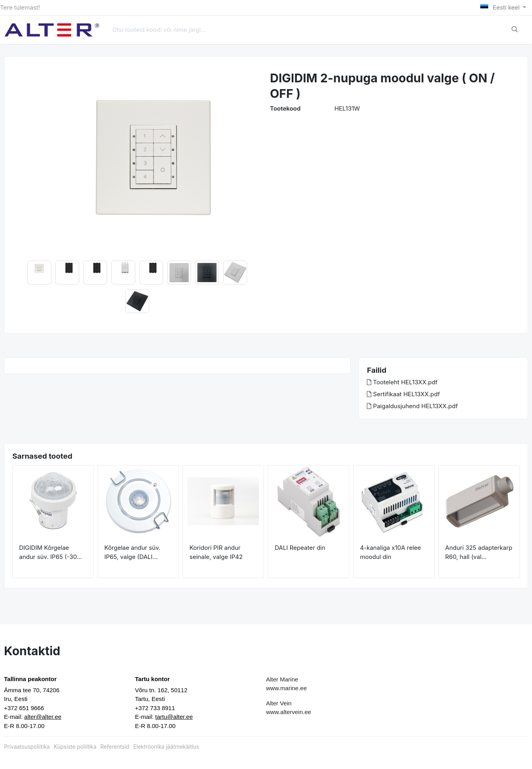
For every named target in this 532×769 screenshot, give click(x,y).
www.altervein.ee (289, 712)
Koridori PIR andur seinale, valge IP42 (216, 552)
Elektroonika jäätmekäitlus (166, 747)
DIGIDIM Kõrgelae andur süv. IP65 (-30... (51, 552)
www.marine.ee (287, 688)
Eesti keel (501, 7)
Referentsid (115, 747)
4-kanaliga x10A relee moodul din (391, 552)
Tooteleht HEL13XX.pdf (402, 382)
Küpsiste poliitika (75, 747)
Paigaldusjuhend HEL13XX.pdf (412, 406)
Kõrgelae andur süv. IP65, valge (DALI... (132, 552)
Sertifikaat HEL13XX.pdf (403, 394)
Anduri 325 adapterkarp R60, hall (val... (479, 552)
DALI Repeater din (300, 548)
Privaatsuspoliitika (27, 747)
